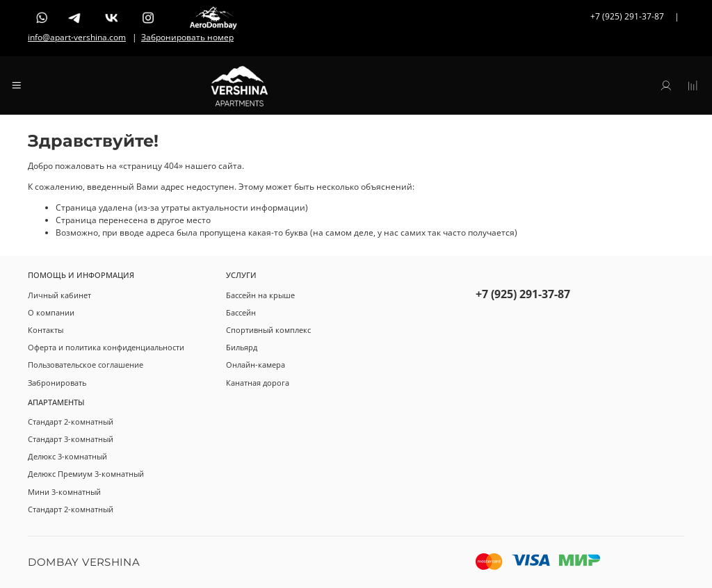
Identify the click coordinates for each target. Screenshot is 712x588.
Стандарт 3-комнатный (71, 439)
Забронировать (57, 383)
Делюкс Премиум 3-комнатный (86, 474)
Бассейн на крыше (260, 295)
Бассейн (241, 312)
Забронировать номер (187, 37)
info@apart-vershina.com (77, 37)
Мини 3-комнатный (64, 492)
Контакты (46, 330)
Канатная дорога (258, 383)
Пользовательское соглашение (86, 365)
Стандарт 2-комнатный (71, 422)
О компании (51, 312)
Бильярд (242, 347)
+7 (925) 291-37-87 (523, 294)
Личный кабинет (59, 295)
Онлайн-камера (256, 365)
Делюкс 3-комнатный (67, 456)
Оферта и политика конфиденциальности (106, 347)
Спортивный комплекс (268, 330)
